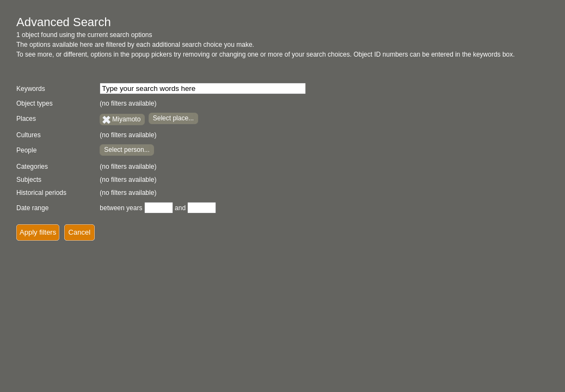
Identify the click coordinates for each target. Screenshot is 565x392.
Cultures (29, 135)
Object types (35, 103)
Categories (32, 167)
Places (26, 119)
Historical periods (41, 193)
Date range (32, 208)
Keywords (31, 89)
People (26, 150)
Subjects (29, 180)
